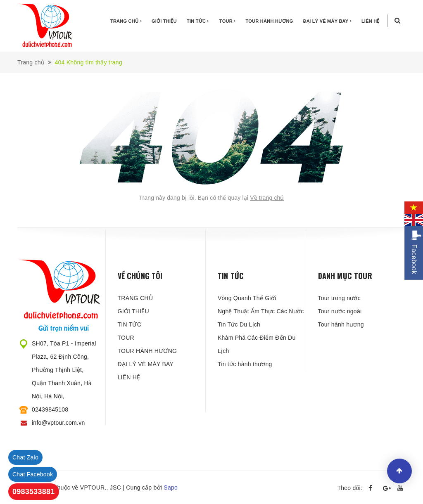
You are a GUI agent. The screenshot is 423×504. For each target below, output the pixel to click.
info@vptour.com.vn (58, 423)
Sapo (171, 487)
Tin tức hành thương (245, 364)
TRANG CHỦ (126, 21)
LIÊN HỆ (371, 21)
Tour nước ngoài (340, 311)
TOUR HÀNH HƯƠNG (270, 21)
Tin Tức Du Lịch (239, 324)
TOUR (228, 21)
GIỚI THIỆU (164, 21)
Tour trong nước (339, 298)
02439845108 (50, 409)
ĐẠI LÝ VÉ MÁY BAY (327, 21)
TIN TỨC (198, 21)
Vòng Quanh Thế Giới (247, 298)
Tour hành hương (341, 324)
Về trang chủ (267, 198)
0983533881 (34, 492)
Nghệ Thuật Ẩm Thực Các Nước (261, 311)
